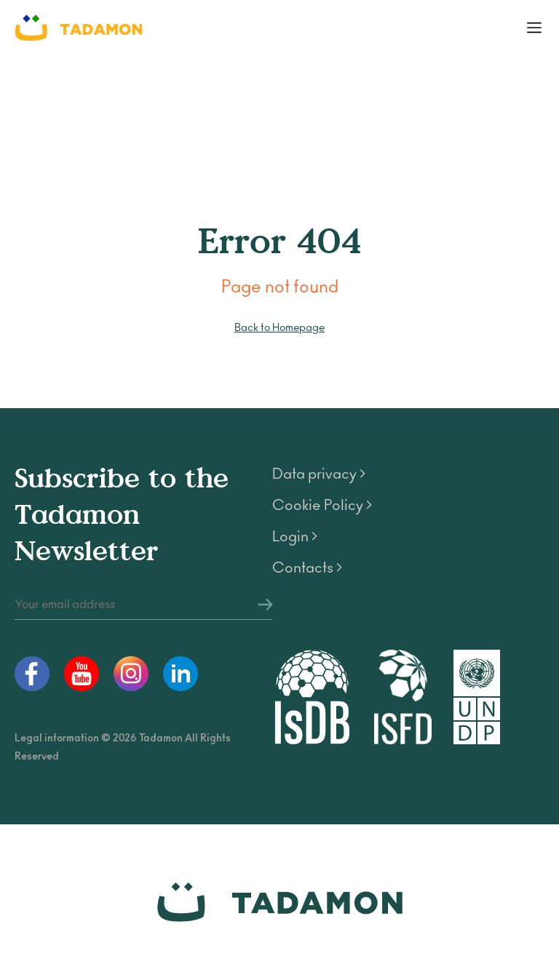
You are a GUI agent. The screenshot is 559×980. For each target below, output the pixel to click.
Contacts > (307, 568)
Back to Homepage (279, 328)
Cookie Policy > (322, 506)
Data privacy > (319, 474)
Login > (295, 537)
